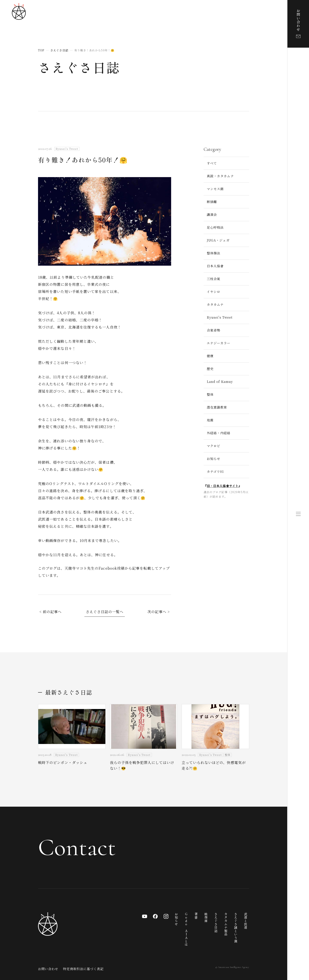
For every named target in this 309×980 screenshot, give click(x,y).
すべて (212, 163)
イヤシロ (214, 292)
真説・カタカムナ (220, 176)
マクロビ (214, 446)
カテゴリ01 (215, 472)
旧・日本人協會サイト (223, 486)
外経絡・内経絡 (219, 433)
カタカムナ (215, 304)
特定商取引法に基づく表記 (83, 969)
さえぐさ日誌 (79, 67)
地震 (210, 420)
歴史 (210, 369)
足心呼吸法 (215, 227)
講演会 (212, 215)
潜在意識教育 (217, 407)
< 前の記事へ (51, 612)
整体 (210, 394)
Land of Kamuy (220, 382)
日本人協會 (215, 266)
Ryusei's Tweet (220, 317)
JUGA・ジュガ (218, 240)
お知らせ (214, 459)
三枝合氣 (214, 279)
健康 (210, 356)
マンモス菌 (215, 189)
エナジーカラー (219, 343)
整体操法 (214, 253)
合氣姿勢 (214, 330)
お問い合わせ (48, 969)
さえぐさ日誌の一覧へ (105, 612)
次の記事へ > (159, 612)
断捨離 (212, 202)
